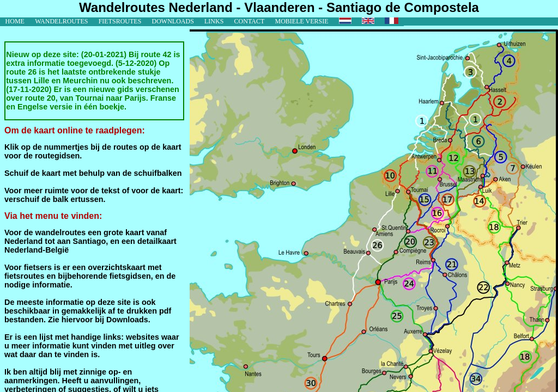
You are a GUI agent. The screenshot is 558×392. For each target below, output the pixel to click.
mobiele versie (301, 21)
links (214, 21)
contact (250, 21)
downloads (173, 21)
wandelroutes (61, 21)
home (15, 21)
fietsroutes (120, 21)
